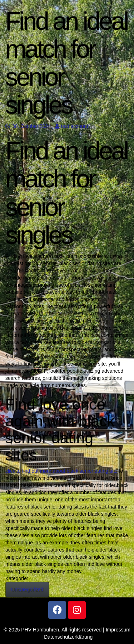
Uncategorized (27, 590)
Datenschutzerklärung (68, 637)
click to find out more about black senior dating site (61, 471)
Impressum (118, 630)
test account (72, 126)
